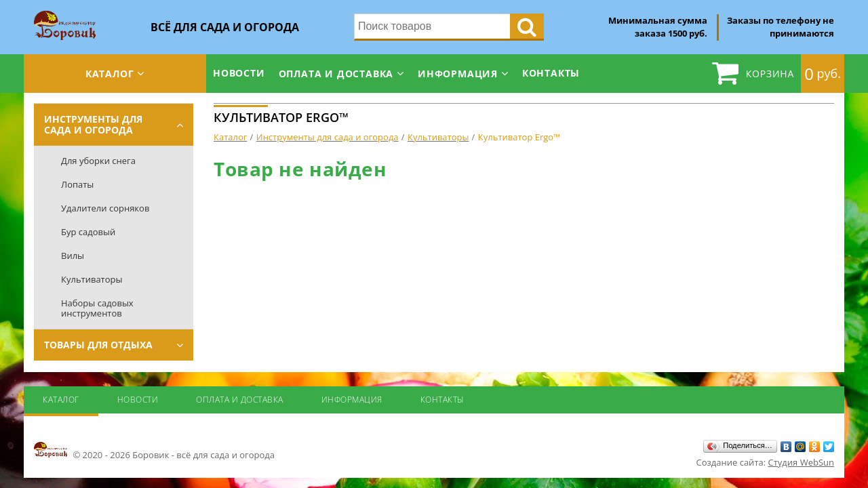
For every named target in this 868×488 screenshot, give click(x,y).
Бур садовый (88, 232)
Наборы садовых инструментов (97, 308)
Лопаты (77, 184)
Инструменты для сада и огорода (93, 124)
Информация (458, 74)
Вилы (73, 256)
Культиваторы (92, 279)
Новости (239, 73)
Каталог (110, 74)
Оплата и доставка (336, 74)
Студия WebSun (801, 462)
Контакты (551, 73)
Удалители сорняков (105, 208)
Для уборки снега (98, 161)
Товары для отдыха (98, 345)
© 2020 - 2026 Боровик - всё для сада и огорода (154, 451)
